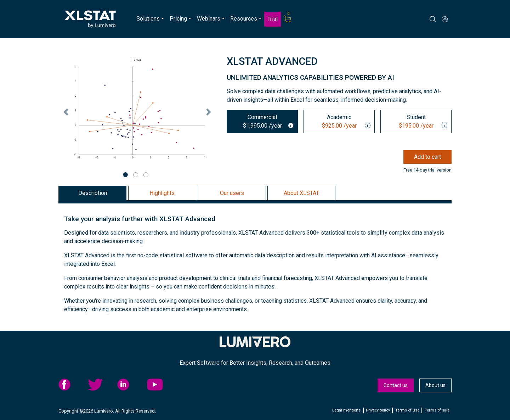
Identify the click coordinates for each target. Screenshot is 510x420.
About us (435, 385)
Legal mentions (346, 410)
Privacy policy (378, 410)
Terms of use (407, 410)
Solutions (148, 19)
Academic (337, 122)
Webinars (209, 19)
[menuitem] (150, 19)
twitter (101, 385)
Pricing (178, 19)
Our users (232, 193)
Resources (244, 19)
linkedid (130, 385)
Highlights (162, 193)
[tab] (262, 122)
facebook (71, 385)
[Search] (439, 19)
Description (93, 193)
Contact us (396, 385)
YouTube (160, 385)
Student (414, 122)
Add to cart (427, 157)
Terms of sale (437, 410)
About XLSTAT (301, 193)
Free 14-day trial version (427, 170)
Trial (273, 19)
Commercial (260, 122)
